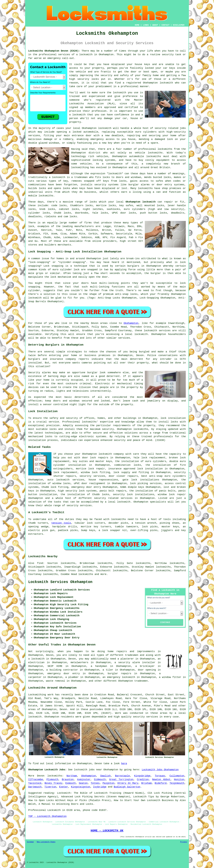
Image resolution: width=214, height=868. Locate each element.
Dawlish (105, 776)
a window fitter (170, 677)
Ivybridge (100, 787)
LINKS (146, 25)
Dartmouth (35, 787)
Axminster (84, 779)
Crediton (143, 779)
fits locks (103, 177)
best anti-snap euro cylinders (164, 476)
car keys (169, 68)
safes (159, 181)
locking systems (104, 160)
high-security (176, 132)
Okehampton (131, 323)
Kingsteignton (81, 787)
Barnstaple (122, 776)
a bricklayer (145, 666)
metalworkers (79, 662)
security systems (107, 185)
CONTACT (165, 25)
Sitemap (30, 842)
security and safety (115, 75)
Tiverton (50, 787)
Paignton (109, 783)
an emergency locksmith (119, 677)
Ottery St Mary (128, 783)
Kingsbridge (142, 776)
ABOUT (155, 25)
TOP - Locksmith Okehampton (47, 816)
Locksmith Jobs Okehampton (160, 770)
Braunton (68, 779)
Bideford (160, 783)
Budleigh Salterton (127, 787)
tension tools (61, 523)
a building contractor (62, 670)
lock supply (122, 472)
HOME (137, 25)
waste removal (56, 681)
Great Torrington (121, 779)
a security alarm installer (135, 662)
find (40, 563)
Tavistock (35, 783)
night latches (93, 209)
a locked (75, 132)
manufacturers (84, 226)
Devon (41, 776)
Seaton (83, 783)
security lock (123, 494)
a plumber (72, 677)
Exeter (64, 787)
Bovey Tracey (53, 783)
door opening (147, 670)
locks (167, 177)
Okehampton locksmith (141, 202)
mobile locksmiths (41, 196)
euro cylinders (135, 209)
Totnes (95, 783)
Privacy (184, 842)
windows (54, 143)
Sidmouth (100, 779)
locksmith (115, 174)
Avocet (33, 230)
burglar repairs (119, 674)
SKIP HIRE (55, 666)
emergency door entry (86, 487)
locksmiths (154, 156)
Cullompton (177, 776)
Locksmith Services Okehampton (60, 582)
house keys (142, 64)
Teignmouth (177, 783)
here (124, 764)
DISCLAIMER (179, 25)
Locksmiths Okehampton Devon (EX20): (54, 51)
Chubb (47, 237)
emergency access (103, 139)
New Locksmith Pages (46, 842)
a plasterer (126, 659)
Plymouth (52, 779)
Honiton (179, 779)
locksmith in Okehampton (96, 55)
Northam (72, 776)
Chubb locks (63, 213)
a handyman (99, 666)
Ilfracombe (36, 779)
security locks (88, 79)
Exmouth (71, 783)
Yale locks (100, 213)
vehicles (86, 164)
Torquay (160, 776)
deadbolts (178, 213)
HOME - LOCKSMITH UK (107, 830)
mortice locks (106, 206)
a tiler (108, 670)
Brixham (146, 783)
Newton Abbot (161, 779)
